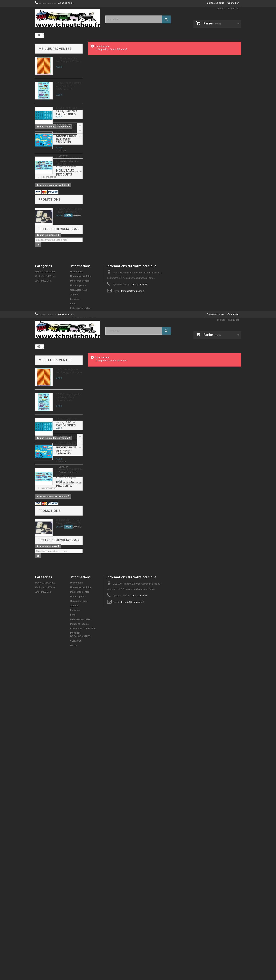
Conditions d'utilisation (53, 263)
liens (73, 437)
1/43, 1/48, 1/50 (46, 219)
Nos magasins (48, 268)
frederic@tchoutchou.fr (133, 424)
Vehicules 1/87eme (48, 213)
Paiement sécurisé (51, 252)
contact (221, 9)
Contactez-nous (215, 3)
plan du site (233, 9)
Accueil (45, 232)
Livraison (46, 247)
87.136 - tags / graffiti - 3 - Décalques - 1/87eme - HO (69, 161)
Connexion (233, 3)
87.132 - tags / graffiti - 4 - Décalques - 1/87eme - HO (69, 86)
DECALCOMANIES (48, 208)
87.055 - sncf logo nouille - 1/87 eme (66, 109)
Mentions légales (50, 258)
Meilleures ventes (55, 49)
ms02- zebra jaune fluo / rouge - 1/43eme (69, 60)
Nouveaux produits (56, 281)
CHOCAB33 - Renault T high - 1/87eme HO (69, 320)
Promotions (49, 309)
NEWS (74, 468)
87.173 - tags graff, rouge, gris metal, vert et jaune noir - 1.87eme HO (69, 137)
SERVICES (76, 463)
